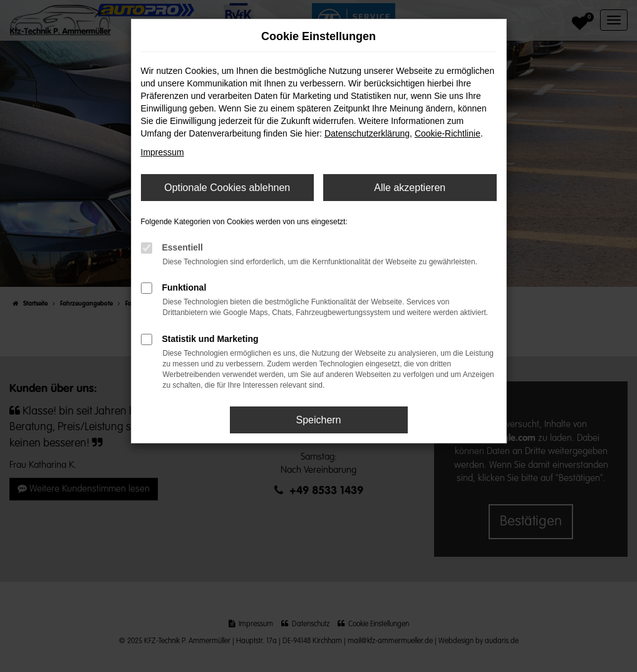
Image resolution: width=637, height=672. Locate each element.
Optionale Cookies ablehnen (227, 188)
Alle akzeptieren (410, 188)
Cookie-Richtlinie (448, 133)
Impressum (163, 152)
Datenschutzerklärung (367, 133)
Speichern (318, 420)
